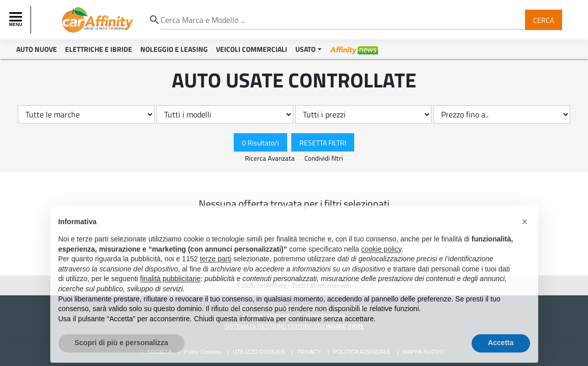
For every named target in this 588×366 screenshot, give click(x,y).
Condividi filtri (324, 158)
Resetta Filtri (323, 142)
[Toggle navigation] (17, 20)
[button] (525, 234)
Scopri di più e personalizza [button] (121, 355)
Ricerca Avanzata (271, 158)
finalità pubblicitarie (171, 291)
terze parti (215, 271)
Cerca (544, 20)
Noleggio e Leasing (174, 49)
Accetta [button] (501, 355)
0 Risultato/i (260, 142)
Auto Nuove (37, 49)
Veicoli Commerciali (252, 49)
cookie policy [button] (381, 261)
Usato (305, 49)
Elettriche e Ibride (99, 49)
